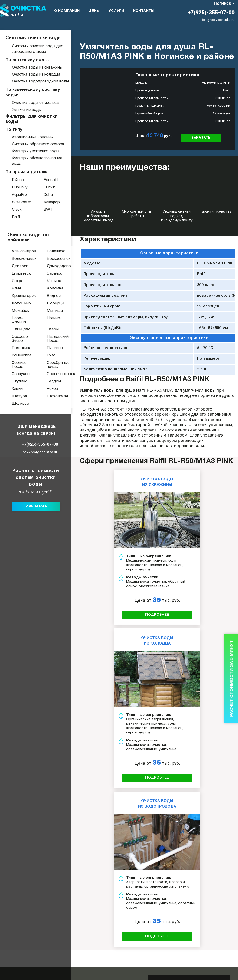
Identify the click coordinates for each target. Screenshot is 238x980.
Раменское (15, 355)
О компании (67, 11)
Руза (51, 355)
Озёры (52, 329)
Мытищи (52, 311)
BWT (48, 210)
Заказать (201, 138)
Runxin (49, 187)
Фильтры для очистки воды (31, 119)
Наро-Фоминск (15, 320)
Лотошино (15, 303)
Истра (15, 281)
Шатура (15, 396)
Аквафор (52, 202)
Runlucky (20, 187)
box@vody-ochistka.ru (218, 20)
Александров (15, 251)
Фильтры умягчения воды (35, 151)
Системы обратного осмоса (38, 144)
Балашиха (52, 251)
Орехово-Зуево (15, 339)
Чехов (52, 389)
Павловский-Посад (52, 339)
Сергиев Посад (15, 365)
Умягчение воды (27, 110)
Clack (17, 210)
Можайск (15, 311)
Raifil (16, 217)
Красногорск (15, 296)
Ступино (15, 381)
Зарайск (52, 274)
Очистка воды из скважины (37, 67)
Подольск (15, 348)
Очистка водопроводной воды (40, 81)
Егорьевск (15, 274)
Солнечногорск (52, 374)
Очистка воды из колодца (36, 74)
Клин (15, 288)
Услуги (116, 11)
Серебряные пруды (52, 365)
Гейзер (18, 180)
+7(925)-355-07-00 (211, 13)
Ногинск (222, 3)
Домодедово (52, 266)
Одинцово (15, 329)
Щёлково (15, 404)
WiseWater (21, 202)
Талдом (52, 381)
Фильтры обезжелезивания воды (37, 161)
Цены (94, 11)
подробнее (157, 615)
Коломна (52, 288)
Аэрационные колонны (33, 137)
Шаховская (52, 396)
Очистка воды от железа (35, 103)
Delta (48, 195)
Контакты (144, 11)
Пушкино (52, 348)
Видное (52, 296)
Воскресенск (52, 259)
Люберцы (52, 303)
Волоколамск (15, 259)
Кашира (52, 281)
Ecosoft (51, 180)
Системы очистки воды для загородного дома (38, 49)
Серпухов (15, 374)
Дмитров (15, 266)
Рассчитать (36, 506)
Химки (15, 389)
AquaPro (19, 195)
